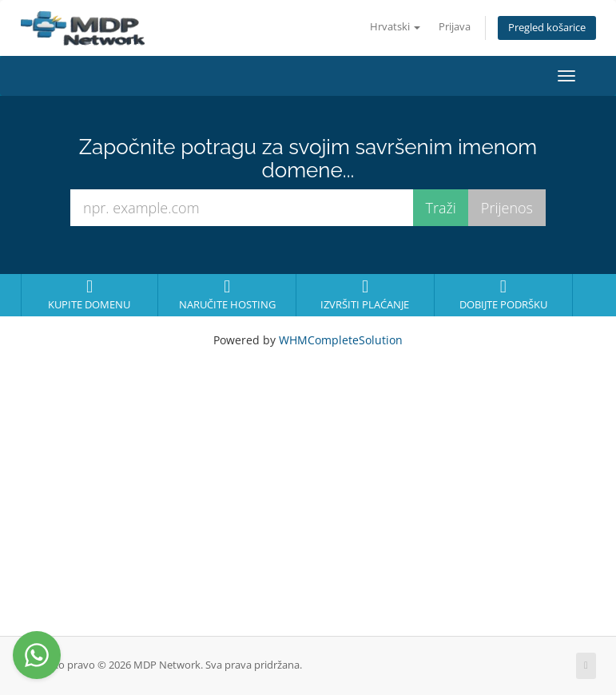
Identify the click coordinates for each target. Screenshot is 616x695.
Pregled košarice (547, 28)
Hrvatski (395, 27)
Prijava (455, 27)
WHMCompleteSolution (341, 340)
